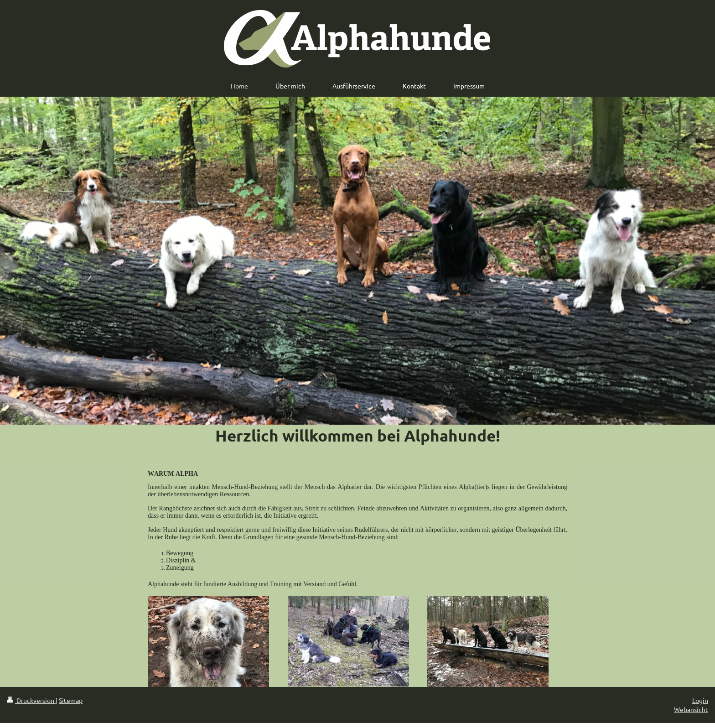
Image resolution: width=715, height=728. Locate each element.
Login (700, 700)
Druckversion (31, 700)
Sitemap (71, 700)
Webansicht (691, 709)
